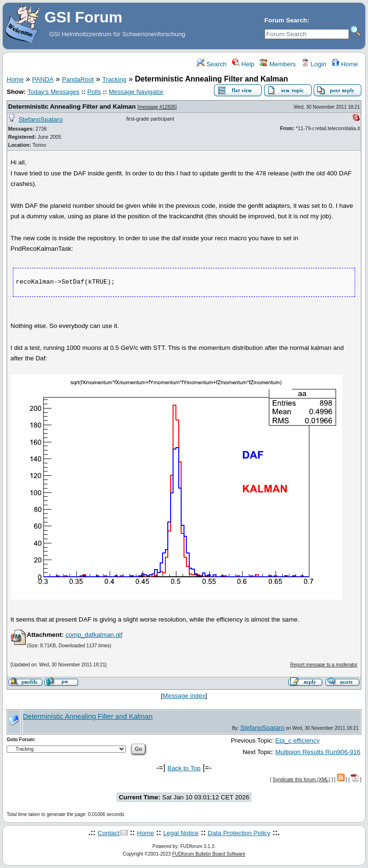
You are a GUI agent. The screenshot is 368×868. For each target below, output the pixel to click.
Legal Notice (181, 833)
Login (314, 64)
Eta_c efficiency (297, 740)
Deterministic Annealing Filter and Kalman (72, 107)
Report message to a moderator (324, 665)
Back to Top (184, 768)
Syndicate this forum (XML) (302, 780)
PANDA (43, 79)
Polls (94, 92)
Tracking (115, 79)
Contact (109, 833)
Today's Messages (53, 92)
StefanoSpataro (41, 119)
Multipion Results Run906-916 (318, 752)
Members (278, 64)
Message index (184, 696)
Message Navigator (136, 92)
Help (243, 64)
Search (212, 64)
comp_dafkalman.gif (94, 635)
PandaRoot (78, 79)
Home (345, 64)
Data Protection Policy (239, 833)
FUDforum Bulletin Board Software (209, 854)
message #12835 (157, 107)
